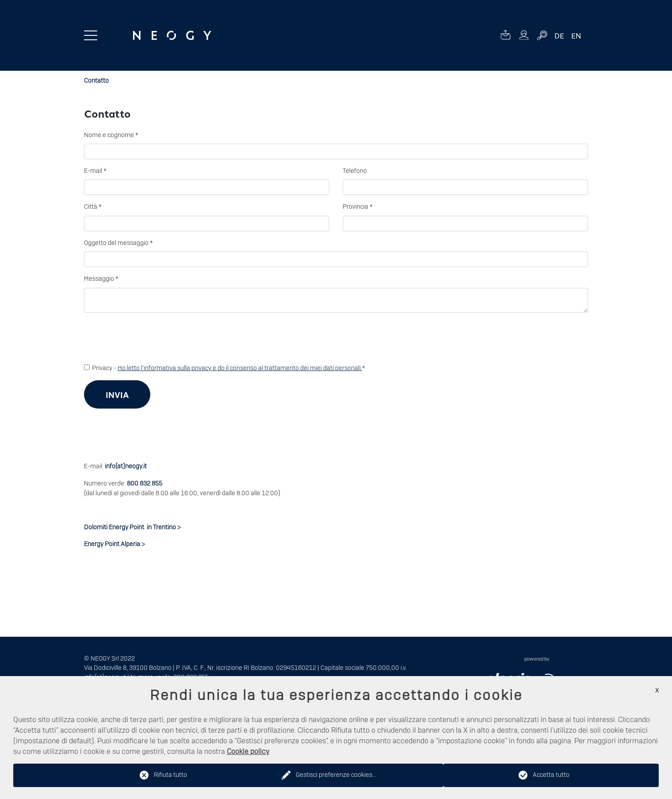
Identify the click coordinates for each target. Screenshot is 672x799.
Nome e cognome (111, 135)
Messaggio (101, 279)
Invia (117, 395)
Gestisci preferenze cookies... (336, 775)
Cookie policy (248, 752)
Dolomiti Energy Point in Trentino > (132, 528)
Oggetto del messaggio (118, 243)
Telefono (355, 171)
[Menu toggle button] (91, 35)
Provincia (358, 207)
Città (93, 207)
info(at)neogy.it (126, 466)
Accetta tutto (551, 775)
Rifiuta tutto (170, 775)
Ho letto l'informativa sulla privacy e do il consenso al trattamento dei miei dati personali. (240, 368)
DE (559, 35)
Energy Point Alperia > (115, 544)
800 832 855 (145, 484)
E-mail (95, 171)
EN (576, 35)
